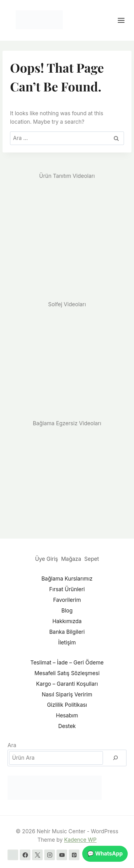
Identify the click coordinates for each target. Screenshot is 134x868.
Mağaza (71, 559)
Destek (67, 726)
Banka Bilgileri (67, 632)
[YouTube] (62, 855)
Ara (12, 745)
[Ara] (115, 758)
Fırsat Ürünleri (67, 589)
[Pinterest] (74, 855)
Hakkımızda (67, 621)
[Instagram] (50, 855)
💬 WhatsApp (105, 854)
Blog (67, 611)
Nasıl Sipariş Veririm (67, 695)
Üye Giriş (47, 559)
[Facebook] (25, 855)
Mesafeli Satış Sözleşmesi (67, 673)
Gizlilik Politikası (67, 705)
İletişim (67, 643)
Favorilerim (67, 600)
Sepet (92, 559)
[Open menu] (124, 20)
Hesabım (67, 716)
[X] (37, 855)
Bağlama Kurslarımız (67, 579)
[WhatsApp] (13, 855)
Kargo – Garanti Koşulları (67, 684)
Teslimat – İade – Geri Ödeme (67, 663)
